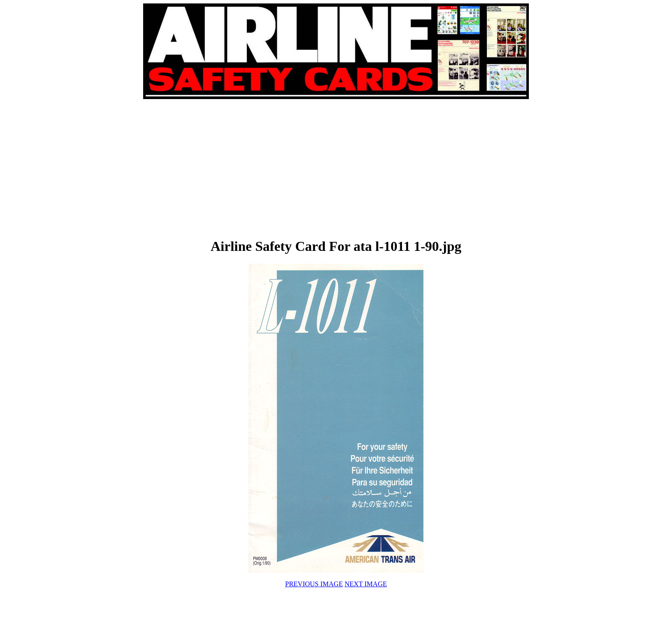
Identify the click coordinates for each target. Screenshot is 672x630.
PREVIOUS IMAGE (314, 584)
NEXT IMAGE (366, 584)
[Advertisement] (240, 168)
